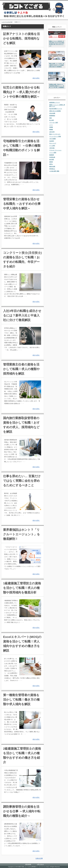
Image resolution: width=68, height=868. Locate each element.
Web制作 (52, 141)
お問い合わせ (40, 864)
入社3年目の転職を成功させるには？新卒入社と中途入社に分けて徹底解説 (22, 315)
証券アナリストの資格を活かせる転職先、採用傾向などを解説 (21, 38)
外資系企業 (52, 157)
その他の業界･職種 (54, 171)
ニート (51, 125)
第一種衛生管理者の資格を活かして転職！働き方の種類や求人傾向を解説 (21, 700)
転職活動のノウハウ (54, 102)
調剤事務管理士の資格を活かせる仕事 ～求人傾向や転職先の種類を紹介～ (22, 811)
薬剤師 (51, 162)
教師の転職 (52, 166)
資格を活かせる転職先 (55, 111)
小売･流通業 (53, 139)
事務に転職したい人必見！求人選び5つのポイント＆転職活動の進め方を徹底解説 (57, 65)
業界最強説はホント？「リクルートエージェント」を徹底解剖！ (22, 534)
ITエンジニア (53, 143)
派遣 (50, 118)
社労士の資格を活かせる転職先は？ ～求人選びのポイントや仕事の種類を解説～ (22, 92)
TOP (7, 22)
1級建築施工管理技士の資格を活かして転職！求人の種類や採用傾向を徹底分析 (22, 588)
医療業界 (52, 155)
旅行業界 (52, 160)
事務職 (51, 129)
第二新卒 (52, 120)
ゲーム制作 (52, 146)
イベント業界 (53, 153)
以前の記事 (39, 858)
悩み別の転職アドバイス (56, 109)
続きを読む (36, 78)
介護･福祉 (52, 148)
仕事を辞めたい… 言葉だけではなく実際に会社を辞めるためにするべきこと (22, 481)
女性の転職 (52, 113)
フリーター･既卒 (54, 123)
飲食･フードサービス (55, 134)
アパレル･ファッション (55, 150)
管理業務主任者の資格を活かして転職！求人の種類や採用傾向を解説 (21, 369)
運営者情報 (28, 864)
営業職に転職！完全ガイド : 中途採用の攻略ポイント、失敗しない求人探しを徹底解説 (57, 86)
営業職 (51, 127)
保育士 (51, 164)
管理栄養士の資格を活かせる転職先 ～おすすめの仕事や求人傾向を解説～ (22, 204)
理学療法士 (52, 169)
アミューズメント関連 (55, 136)
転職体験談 (52, 116)
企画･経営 (52, 132)
